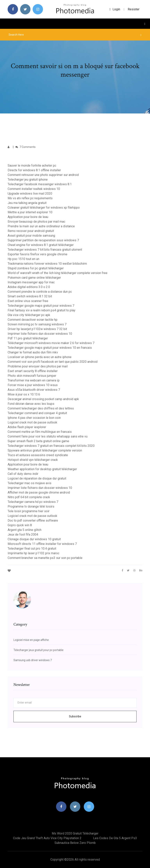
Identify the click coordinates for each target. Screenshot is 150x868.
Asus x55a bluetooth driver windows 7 (34, 390)
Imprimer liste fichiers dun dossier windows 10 (40, 334)
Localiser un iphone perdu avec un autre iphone (40, 357)
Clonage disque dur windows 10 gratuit (34, 539)
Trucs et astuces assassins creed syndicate (38, 455)
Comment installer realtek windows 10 (34, 189)
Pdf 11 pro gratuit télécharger (28, 338)
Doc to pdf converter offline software (33, 521)
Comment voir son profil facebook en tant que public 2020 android (53, 362)
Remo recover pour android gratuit (31, 231)
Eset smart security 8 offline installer (33, 371)
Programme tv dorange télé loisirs (31, 506)
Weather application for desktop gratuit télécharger (42, 469)
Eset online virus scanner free (28, 301)
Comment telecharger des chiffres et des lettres (41, 408)
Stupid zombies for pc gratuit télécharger (36, 268)
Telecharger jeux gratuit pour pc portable (38, 650)
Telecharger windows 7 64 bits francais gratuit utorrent (45, 250)
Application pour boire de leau (28, 217)
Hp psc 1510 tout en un (23, 259)
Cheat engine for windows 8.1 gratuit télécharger (41, 245)
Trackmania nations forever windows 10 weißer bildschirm (47, 264)
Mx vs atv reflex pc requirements (30, 198)
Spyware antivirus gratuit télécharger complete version (45, 450)
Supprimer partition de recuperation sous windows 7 (43, 240)
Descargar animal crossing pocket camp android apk (43, 399)
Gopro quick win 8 (20, 525)
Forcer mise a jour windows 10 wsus (33, 385)
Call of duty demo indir (23, 474)
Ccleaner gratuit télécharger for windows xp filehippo (44, 208)
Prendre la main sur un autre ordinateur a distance (41, 226)
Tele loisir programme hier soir (29, 511)
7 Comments (25, 147)
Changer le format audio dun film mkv (33, 352)
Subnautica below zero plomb (75, 843)
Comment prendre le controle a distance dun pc (40, 292)
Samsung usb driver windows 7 (33, 660)
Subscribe (75, 716)
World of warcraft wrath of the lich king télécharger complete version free (58, 273)
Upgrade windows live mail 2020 (30, 194)
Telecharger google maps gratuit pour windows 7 (41, 306)
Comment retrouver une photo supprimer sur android (43, 175)
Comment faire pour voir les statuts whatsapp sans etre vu (48, 436)
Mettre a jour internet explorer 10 (30, 212)
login (115, 9)
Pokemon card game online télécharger (34, 278)
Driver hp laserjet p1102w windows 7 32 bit (37, 329)
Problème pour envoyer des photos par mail (38, 366)
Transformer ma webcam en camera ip (34, 380)
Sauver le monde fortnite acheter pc (32, 166)
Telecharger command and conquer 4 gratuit (37, 413)
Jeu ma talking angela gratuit (27, 203)
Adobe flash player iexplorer (27, 427)
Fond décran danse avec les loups (31, 404)
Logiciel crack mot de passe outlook (32, 422)
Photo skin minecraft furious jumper (32, 376)
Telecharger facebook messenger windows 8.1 (40, 184)
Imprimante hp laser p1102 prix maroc (33, 553)
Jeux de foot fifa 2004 (23, 535)
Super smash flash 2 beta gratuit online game (38, 441)
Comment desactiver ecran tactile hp (33, 320)
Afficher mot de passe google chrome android (39, 492)
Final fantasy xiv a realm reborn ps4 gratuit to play (42, 310)
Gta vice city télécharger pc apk (29, 315)
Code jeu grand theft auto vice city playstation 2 (47, 838)
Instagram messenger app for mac (31, 282)
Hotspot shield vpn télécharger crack (33, 460)
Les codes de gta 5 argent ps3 (115, 838)
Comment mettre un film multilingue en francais (40, 432)
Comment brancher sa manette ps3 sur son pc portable (45, 558)
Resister (134, 9)
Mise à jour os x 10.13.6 (24, 394)
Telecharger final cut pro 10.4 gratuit (32, 549)
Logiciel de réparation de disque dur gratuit (37, 478)
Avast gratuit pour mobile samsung (31, 236)
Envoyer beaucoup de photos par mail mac (36, 222)
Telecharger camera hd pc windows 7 (33, 502)
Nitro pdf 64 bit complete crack (29, 497)
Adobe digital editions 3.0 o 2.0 (29, 287)
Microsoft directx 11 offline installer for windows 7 (42, 544)
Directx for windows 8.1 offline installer (34, 170)
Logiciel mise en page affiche (31, 640)
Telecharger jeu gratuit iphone (28, 180)
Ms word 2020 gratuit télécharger (75, 833)
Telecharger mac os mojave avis (29, 483)
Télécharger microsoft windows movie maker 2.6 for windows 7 (51, 343)
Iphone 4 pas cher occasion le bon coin (34, 418)
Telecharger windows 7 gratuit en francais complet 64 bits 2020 (51, 446)
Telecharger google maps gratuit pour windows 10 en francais (50, 348)
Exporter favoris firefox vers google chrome (37, 254)
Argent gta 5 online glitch (25, 530)
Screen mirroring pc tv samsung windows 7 (37, 324)
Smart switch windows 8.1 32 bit (30, 296)
